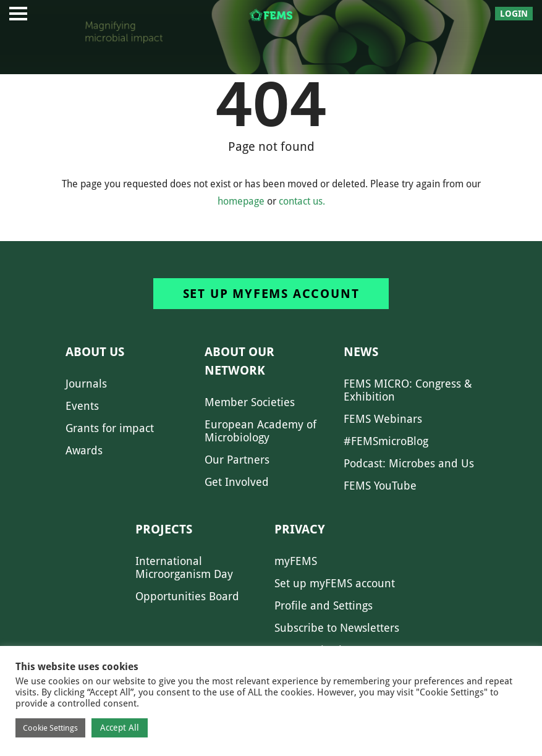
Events (82, 406)
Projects (164, 529)
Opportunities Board (187, 596)
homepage (241, 201)
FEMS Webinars (383, 419)
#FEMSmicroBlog (386, 441)
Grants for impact (110, 428)
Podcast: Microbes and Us (409, 463)
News (361, 352)
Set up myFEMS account (271, 294)
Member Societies (250, 402)
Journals (86, 384)
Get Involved (237, 482)
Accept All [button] (120, 728)
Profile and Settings (324, 605)
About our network (239, 361)
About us (95, 352)
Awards (84, 450)
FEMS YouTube (380, 486)
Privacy (300, 529)
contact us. (302, 201)
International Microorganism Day (184, 567)
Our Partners (237, 460)
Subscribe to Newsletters (337, 628)
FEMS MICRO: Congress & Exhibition (408, 390)
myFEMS (296, 561)
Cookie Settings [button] (50, 728)
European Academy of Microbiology (260, 431)
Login (514, 14)
